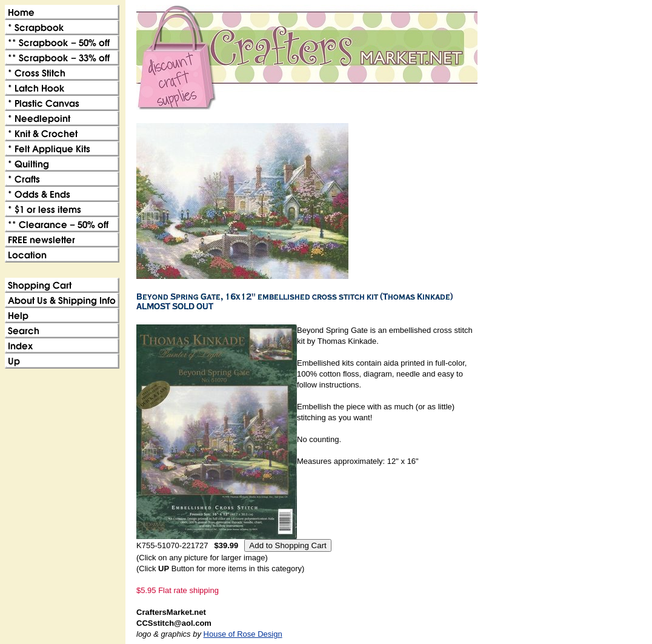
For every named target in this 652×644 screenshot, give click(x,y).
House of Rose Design (243, 634)
